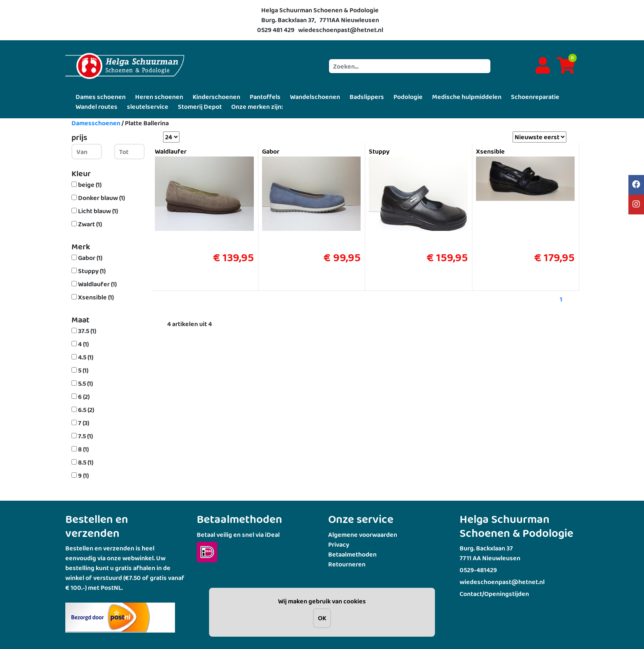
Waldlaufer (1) (97, 284)
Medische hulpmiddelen (467, 97)
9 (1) (83, 475)
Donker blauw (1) (101, 198)
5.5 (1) (85, 383)
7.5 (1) (85, 436)
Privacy (339, 544)
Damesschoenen (96, 123)
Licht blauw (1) (98, 211)
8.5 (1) (86, 462)
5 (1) (83, 370)
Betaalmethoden (352, 554)
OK (322, 618)
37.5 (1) (87, 331)
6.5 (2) (86, 410)
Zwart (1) (90, 224)
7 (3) (84, 423)
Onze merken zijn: (257, 107)
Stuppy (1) (92, 271)
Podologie (408, 97)
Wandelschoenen (315, 97)
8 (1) (83, 449)
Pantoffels (265, 97)
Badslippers (367, 97)
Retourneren (347, 564)
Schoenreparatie (535, 97)
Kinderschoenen (216, 97)
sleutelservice (148, 107)
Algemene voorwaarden (363, 535)
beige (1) (90, 185)
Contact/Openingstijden (494, 594)
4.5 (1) (86, 357)
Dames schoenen (101, 97)
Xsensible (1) (96, 297)
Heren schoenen (159, 97)
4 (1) (83, 344)
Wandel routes (97, 107)
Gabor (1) (90, 258)
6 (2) (84, 397)
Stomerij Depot (200, 107)
